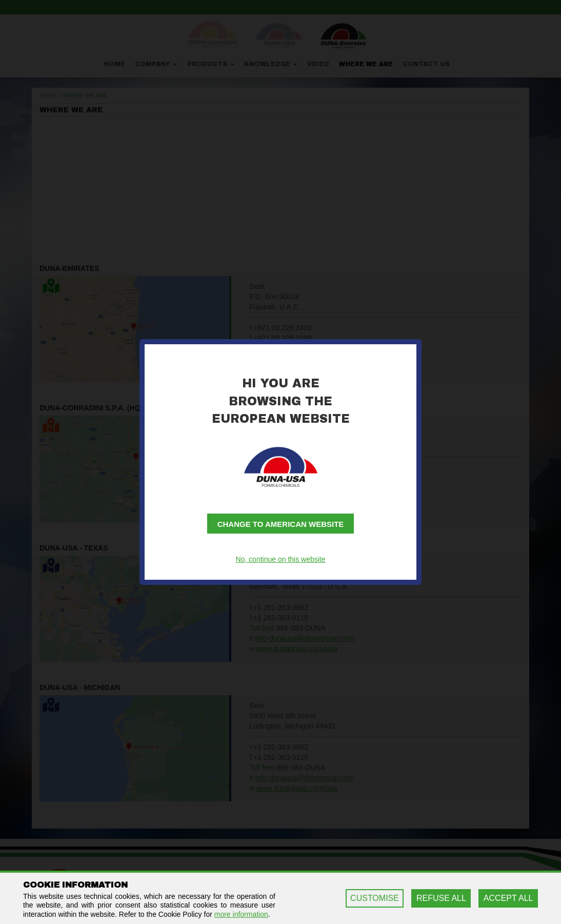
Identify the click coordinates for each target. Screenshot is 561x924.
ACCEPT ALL (508, 898)
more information (241, 914)
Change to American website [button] (281, 524)
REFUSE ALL (441, 898)
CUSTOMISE (375, 898)
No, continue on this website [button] (280, 559)
